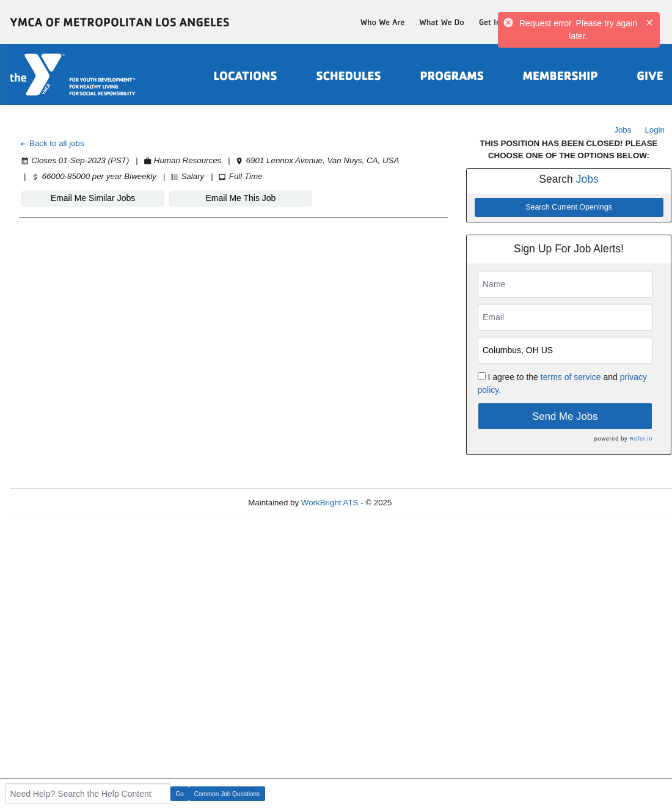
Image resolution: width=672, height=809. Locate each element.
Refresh (428, 503)
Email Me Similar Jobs (93, 198)
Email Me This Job (241, 198)
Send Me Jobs (565, 416)
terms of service (571, 377)
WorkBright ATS (330, 503)
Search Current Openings (569, 207)
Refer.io (641, 439)
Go (180, 794)
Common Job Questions (227, 794)
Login (655, 130)
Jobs (623, 130)
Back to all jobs (52, 143)
